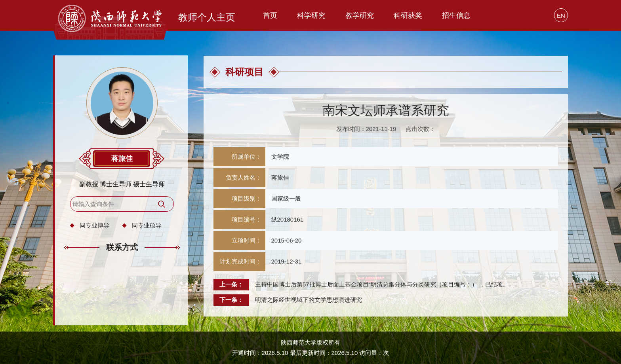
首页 (270, 15)
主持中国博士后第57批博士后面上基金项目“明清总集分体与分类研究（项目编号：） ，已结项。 (382, 284)
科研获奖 (408, 15)
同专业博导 (94, 225)
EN (561, 16)
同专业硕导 (147, 225)
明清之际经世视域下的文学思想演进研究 (309, 300)
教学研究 (360, 15)
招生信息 (456, 15)
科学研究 (311, 15)
